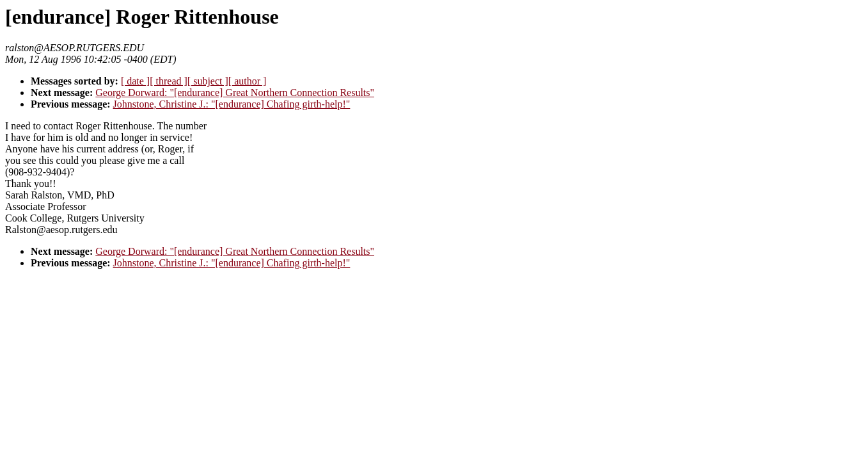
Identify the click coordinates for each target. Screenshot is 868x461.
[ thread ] (169, 81)
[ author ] (248, 81)
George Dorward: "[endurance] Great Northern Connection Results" (235, 93)
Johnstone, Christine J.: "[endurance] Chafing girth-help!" (232, 104)
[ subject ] (208, 81)
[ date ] (135, 81)
